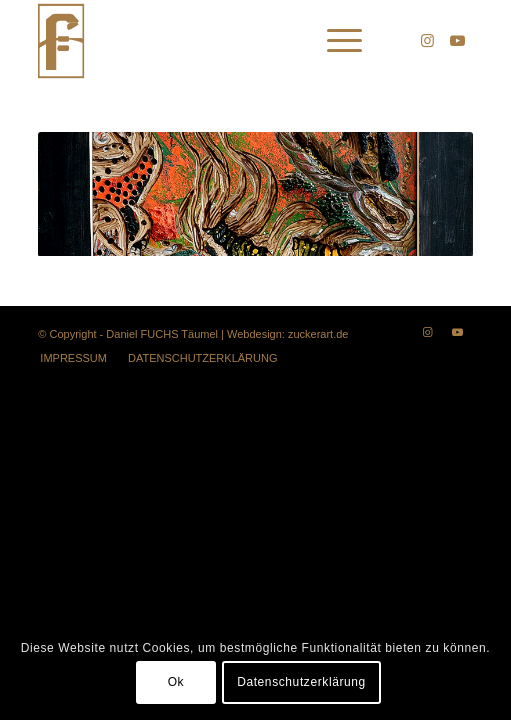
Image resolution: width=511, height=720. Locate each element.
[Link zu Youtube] (458, 41)
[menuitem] (334, 41)
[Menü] (334, 41)
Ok (176, 682)
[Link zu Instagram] (428, 41)
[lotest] (211, 41)
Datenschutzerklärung (301, 682)
